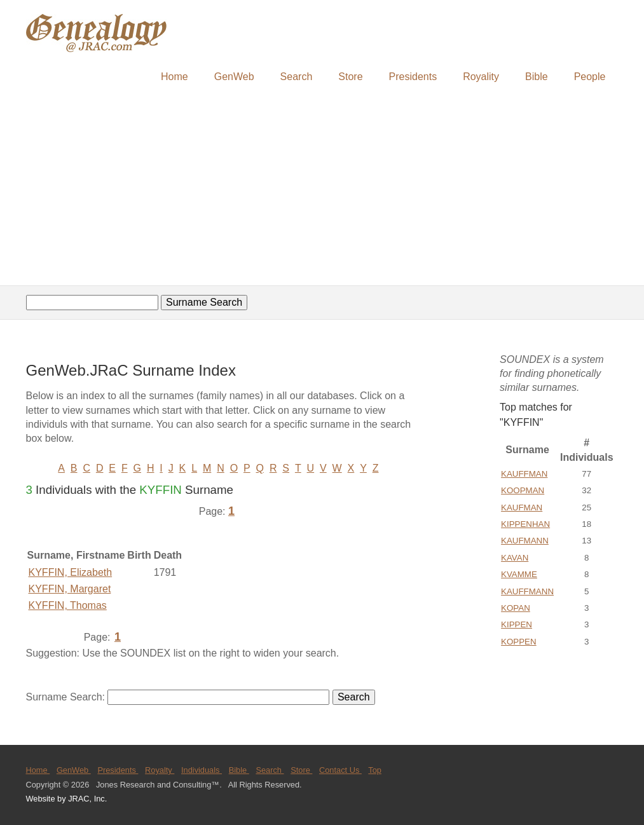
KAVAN (515, 558)
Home (175, 77)
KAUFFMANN (527, 591)
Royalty (160, 770)
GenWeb (234, 77)
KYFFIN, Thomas (68, 605)
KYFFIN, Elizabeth (71, 572)
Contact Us (340, 770)
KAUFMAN (522, 508)
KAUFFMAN (524, 474)
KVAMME (519, 574)
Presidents (413, 77)
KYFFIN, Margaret (70, 589)
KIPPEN (517, 624)
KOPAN (516, 608)
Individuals (202, 770)
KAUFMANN (525, 541)
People (590, 77)
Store (350, 77)
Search (297, 77)
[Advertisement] (322, 189)
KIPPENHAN (525, 524)
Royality (481, 77)
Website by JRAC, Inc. (67, 799)
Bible (537, 77)
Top (375, 770)
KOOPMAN (523, 490)
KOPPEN (519, 642)
